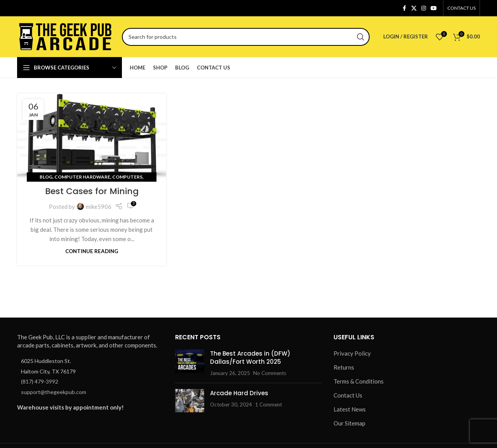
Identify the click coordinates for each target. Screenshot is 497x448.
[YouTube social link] (434, 8)
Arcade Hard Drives (239, 393)
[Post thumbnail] (190, 363)
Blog (46, 177)
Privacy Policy (352, 353)
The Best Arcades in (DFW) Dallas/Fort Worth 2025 (250, 358)
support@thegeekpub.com (54, 392)
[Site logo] (66, 36)
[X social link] (414, 8)
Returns (344, 367)
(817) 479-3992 (40, 381)
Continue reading (92, 251)
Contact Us (348, 395)
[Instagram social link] (424, 8)
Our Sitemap (349, 423)
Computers (127, 177)
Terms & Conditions (359, 381)
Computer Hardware (82, 177)
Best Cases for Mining (92, 191)
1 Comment (268, 405)
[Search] (246, 37)
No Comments (270, 373)
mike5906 (99, 207)
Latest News (350, 409)
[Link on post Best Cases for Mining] (92, 135)
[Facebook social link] (404, 8)
